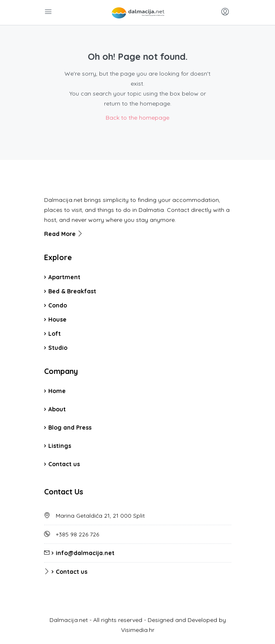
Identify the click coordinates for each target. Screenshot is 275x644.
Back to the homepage (137, 118)
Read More (64, 234)
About (57, 409)
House (57, 320)
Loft (55, 334)
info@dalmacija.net (85, 553)
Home (57, 391)
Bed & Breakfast (72, 291)
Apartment (64, 277)
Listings (60, 446)
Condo (58, 305)
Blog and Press (70, 428)
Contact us (64, 464)
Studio (58, 348)
